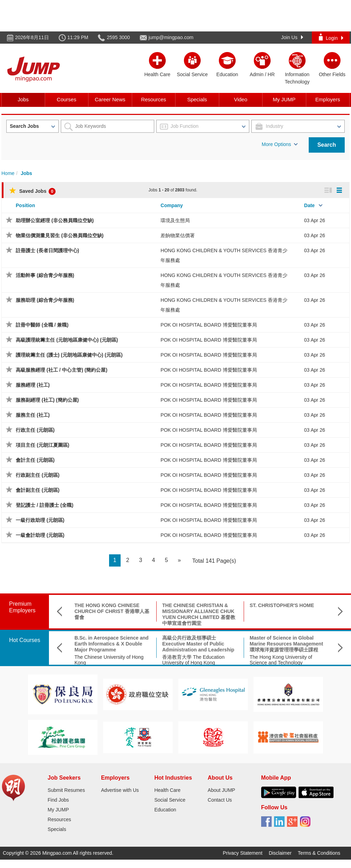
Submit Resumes (66, 790)
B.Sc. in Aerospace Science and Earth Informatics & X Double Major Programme (112, 644)
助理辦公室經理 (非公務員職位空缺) (55, 220)
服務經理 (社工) (33, 385)
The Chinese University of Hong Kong (109, 660)
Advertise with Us (120, 790)
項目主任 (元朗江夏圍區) (42, 445)
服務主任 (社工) (33, 415)
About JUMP (221, 790)
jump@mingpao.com (171, 37)
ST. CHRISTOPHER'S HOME (282, 605)
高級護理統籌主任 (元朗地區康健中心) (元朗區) (67, 340)
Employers (328, 99)
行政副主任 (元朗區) (38, 475)
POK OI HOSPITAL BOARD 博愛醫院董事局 (209, 325)
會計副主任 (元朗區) (38, 490)
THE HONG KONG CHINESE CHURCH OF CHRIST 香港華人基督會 (112, 611)
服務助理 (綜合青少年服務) (45, 300)
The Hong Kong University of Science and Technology (281, 660)
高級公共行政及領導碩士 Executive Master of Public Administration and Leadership (198, 644)
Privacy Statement (243, 853)
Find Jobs (58, 800)
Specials (197, 99)
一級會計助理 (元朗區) (40, 535)
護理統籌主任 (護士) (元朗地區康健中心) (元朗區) (69, 355)
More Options (280, 144)
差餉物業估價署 (178, 235)
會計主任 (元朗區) (35, 460)
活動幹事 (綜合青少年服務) (45, 275)
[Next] (179, 560)
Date (309, 205)
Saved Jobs (32, 191)
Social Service (170, 800)
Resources (153, 99)
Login (331, 37)
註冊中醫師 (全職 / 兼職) (42, 325)
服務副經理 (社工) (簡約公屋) (47, 400)
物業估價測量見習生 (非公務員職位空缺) (60, 235)
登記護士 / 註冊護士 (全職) (45, 505)
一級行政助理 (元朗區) (40, 520)
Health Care (167, 790)
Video (241, 99)
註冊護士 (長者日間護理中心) (47, 250)
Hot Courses (25, 640)
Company (172, 205)
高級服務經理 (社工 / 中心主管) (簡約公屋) (62, 370)
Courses (66, 99)
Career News (110, 99)
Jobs (23, 99)
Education (165, 810)
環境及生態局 (175, 220)
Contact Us (220, 800)
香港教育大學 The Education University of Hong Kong (193, 660)
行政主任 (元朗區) (35, 430)
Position (25, 205)
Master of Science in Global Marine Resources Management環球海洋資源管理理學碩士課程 (286, 644)
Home (8, 173)
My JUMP (284, 99)
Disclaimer (280, 853)
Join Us (292, 37)
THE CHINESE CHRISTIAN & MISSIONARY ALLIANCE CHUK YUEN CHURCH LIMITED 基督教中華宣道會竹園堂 (199, 614)
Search (327, 145)
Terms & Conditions (319, 853)
